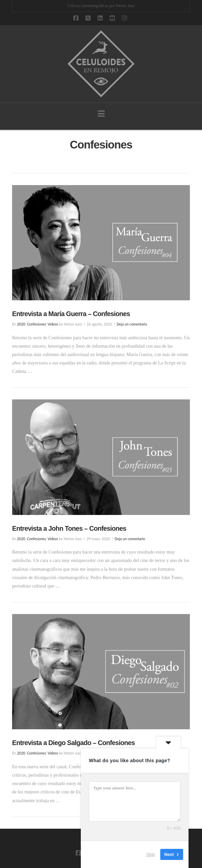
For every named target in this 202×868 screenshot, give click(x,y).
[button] (101, 114)
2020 (21, 324)
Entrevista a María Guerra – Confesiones (71, 314)
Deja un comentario (132, 324)
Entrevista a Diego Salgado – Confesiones (74, 743)
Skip (151, 854)
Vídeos (53, 324)
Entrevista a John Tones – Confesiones (69, 528)
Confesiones (37, 324)
